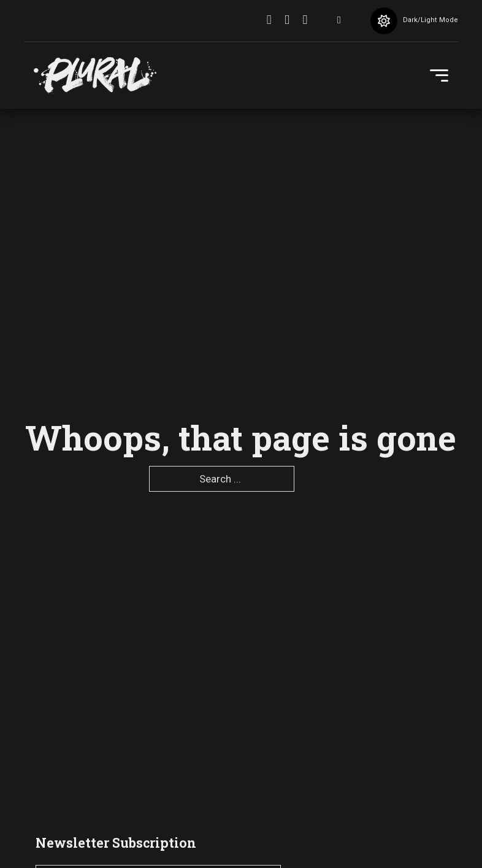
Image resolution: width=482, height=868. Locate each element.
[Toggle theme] (384, 21)
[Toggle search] (339, 21)
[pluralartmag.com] (95, 76)
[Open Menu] (439, 76)
